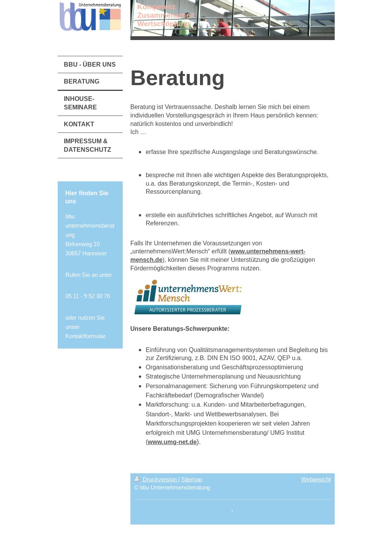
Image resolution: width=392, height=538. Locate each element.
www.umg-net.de (172, 442)
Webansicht (316, 479)
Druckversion (156, 479)
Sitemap (192, 479)
